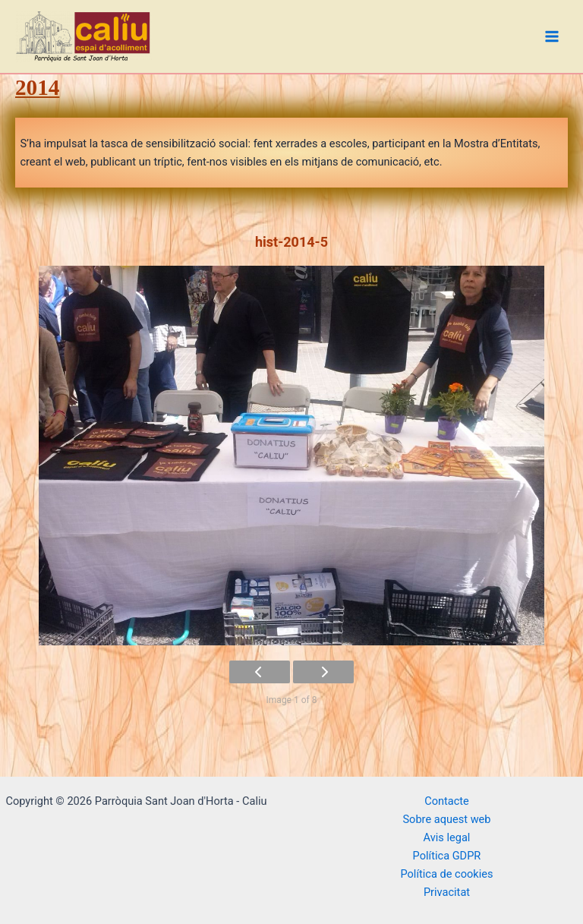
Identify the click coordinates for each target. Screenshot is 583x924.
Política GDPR (447, 856)
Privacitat (447, 892)
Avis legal (447, 837)
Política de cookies (446, 874)
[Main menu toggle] (552, 36)
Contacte (447, 801)
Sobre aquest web (446, 819)
